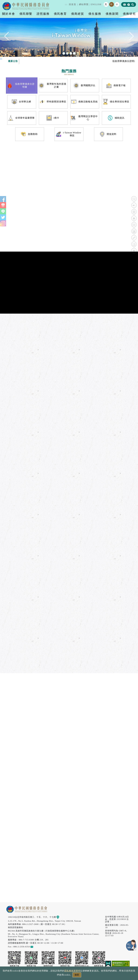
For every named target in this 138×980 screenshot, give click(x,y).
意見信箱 (36, 947)
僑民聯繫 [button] (26, 14)
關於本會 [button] (9, 14)
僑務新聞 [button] (112, 14)
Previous (8, 37)
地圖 (60, 917)
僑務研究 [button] (129, 14)
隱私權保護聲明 (72, 971)
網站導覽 (84, 4)
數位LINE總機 (131, 945)
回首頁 (72, 4)
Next (130, 37)
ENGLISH (96, 4)
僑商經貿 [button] (78, 14)
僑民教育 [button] (60, 14)
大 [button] (106, 4)
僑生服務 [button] (95, 14)
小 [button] (117, 4)
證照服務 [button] (43, 14)
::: (66, 4)
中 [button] (111, 4)
